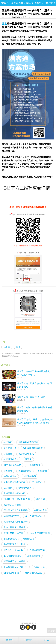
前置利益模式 (10, 539)
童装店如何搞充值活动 (14, 482)
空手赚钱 (8, 488)
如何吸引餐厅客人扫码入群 (17, 499)
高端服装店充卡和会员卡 (16, 522)
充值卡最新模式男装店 (14, 527)
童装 (4, 24)
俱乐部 (9, 640)
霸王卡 (28, 459)
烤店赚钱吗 (28, 539)
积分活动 (42, 471)
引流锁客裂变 (34, 465)
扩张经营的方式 (11, 459)
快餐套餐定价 (10, 476)
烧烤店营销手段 (11, 573)
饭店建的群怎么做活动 (14, 561)
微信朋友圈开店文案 (13, 533)
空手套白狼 (37, 482)
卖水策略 (8, 471)
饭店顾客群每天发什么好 (16, 567)
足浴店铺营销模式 (12, 556)
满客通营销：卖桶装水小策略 (31, 397)
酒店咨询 (40, 499)
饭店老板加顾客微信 (33, 448)
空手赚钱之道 (40, 510)
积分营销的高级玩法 (28, 442)
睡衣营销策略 (25, 471)
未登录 (51, 631)
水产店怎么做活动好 (13, 550)
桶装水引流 (39, 567)
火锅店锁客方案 (37, 550)
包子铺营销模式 (26, 454)
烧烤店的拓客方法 (34, 573)
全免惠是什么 (10, 448)
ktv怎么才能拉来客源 (40, 533)
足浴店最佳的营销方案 (14, 493)
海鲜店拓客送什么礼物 (14, 544)
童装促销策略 (34, 556)
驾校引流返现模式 (12, 465)
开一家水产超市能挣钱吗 (16, 510)
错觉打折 (8, 442)
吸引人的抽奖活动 (34, 516)
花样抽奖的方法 (11, 516)
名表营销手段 (29, 476)
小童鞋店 (8, 454)
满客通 (7, 347)
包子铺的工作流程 (12, 505)
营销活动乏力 (25, 488)
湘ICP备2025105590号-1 (28, 623)
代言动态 (28, 640)
